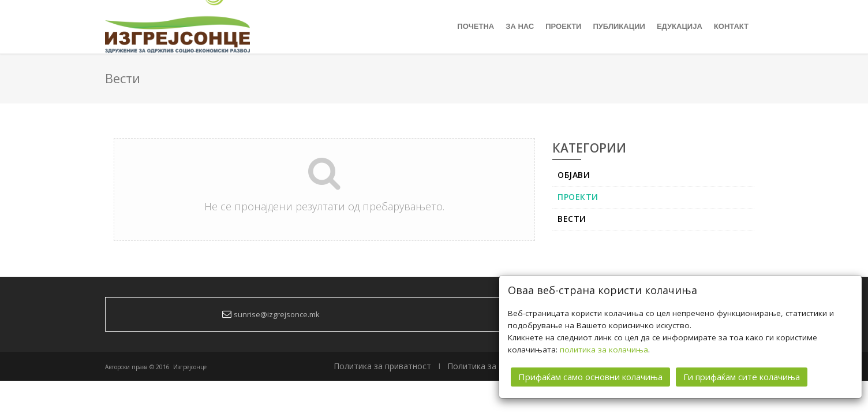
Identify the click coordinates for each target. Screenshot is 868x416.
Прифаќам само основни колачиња (590, 376)
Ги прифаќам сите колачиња (742, 376)
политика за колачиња (604, 349)
